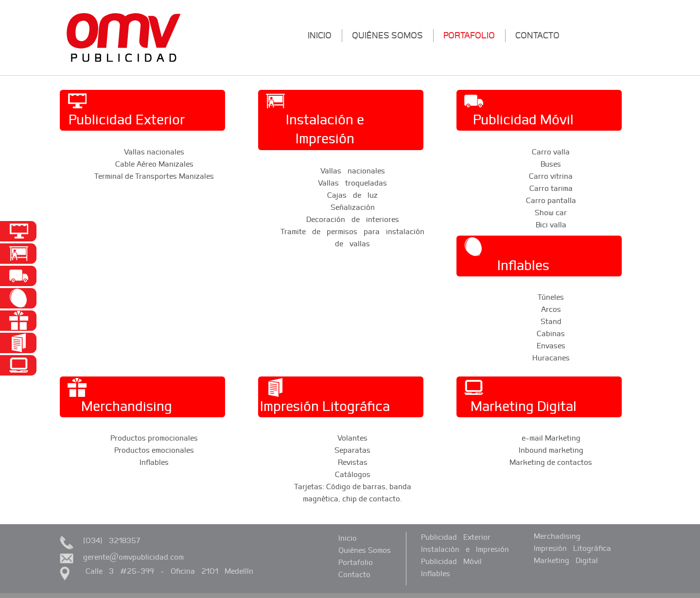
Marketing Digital (566, 560)
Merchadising (557, 536)
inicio (320, 35)
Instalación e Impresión (465, 549)
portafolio (469, 35)
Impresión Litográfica (572, 548)
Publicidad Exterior (456, 537)
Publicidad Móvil (451, 561)
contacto (537, 35)
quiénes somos (387, 35)
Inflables (436, 573)
